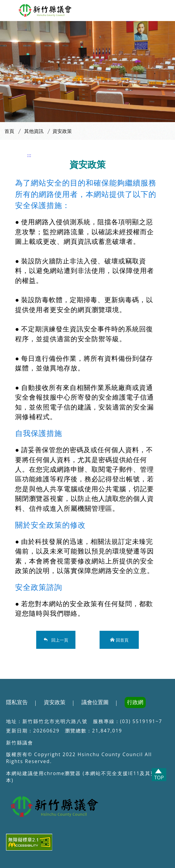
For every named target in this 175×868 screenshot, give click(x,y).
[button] (8, 9)
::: (29, 155)
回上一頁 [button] (59, 640)
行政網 (135, 702)
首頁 (9, 131)
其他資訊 (34, 131)
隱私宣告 (17, 702)
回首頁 (122, 640)
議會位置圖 (95, 702)
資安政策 (62, 131)
